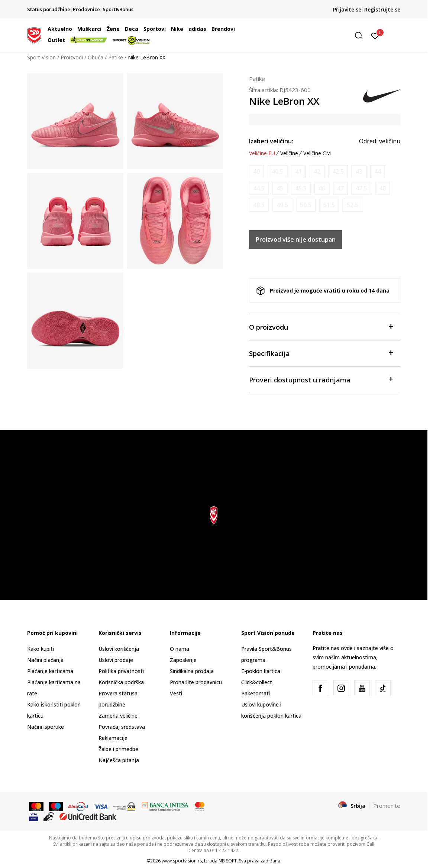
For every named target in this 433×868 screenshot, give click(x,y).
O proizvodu (321, 327)
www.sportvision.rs (182, 861)
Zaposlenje (183, 660)
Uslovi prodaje (116, 660)
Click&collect (257, 682)
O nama (180, 649)
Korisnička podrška (121, 682)
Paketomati (256, 693)
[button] (309, 35)
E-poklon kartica (261, 671)
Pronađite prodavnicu (196, 682)
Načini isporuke (46, 727)
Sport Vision (41, 57)
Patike (116, 57)
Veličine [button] (289, 153)
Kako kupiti (41, 649)
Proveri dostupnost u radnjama (321, 379)
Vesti (176, 693)
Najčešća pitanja (119, 760)
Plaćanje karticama (50, 671)
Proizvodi (72, 57)
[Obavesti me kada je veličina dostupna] (256, 172)
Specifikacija (321, 353)
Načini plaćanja (45, 660)
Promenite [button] (387, 806)
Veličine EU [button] (262, 153)
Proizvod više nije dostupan (296, 239)
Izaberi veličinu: (271, 141)
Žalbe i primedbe (118, 749)
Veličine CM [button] (317, 153)
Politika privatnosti (121, 671)
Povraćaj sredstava (122, 727)
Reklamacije (113, 738)
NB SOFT (228, 861)
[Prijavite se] (375, 35)
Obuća (96, 57)
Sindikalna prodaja (192, 671)
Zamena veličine (118, 716)
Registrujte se (382, 9)
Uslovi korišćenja (119, 649)
